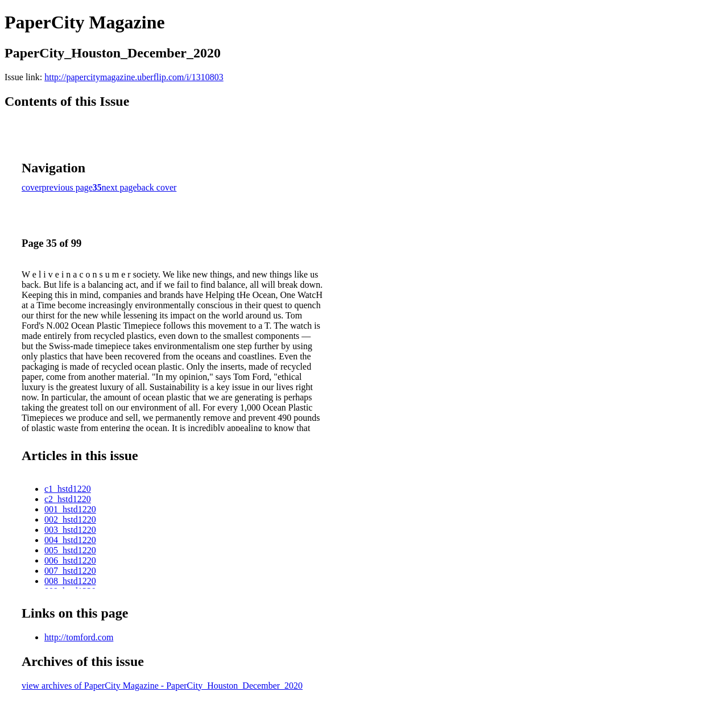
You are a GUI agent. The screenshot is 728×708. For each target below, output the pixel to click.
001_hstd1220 (70, 509)
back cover (157, 187)
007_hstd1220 (70, 571)
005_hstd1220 (70, 550)
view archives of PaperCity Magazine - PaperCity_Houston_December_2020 (162, 686)
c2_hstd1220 (68, 499)
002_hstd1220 (70, 519)
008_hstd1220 (70, 581)
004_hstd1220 (70, 540)
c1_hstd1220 (68, 489)
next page (119, 187)
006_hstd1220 (70, 560)
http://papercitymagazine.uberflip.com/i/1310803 (134, 77)
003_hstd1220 (70, 530)
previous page (67, 187)
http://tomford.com (79, 637)
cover (32, 187)
